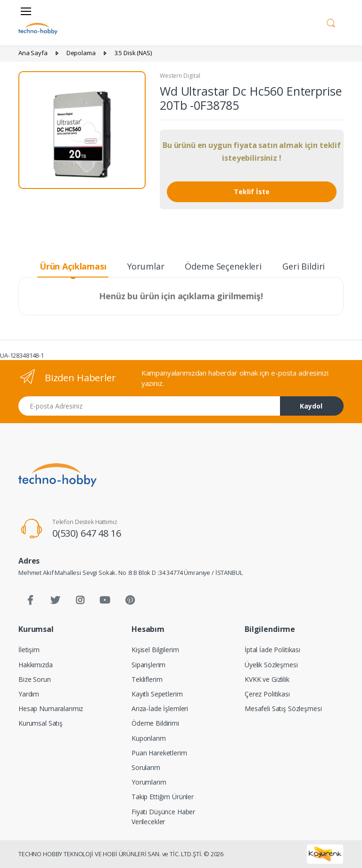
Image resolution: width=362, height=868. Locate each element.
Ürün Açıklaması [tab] (73, 266)
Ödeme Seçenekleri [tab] (223, 266)
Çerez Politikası (267, 694)
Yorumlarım (149, 782)
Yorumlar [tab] (146, 266)
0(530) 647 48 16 (87, 533)
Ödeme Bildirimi (155, 723)
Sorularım (146, 767)
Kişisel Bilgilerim (155, 650)
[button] (331, 22)
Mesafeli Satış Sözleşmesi (283, 708)
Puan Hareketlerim (159, 753)
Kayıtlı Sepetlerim (157, 694)
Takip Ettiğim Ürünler (163, 797)
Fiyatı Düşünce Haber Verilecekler (163, 817)
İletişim (29, 650)
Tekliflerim (147, 679)
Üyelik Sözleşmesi (271, 665)
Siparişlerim (148, 665)
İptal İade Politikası (272, 650)
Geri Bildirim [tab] (308, 266)
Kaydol (311, 406)
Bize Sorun (35, 679)
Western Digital (180, 76)
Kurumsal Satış (41, 723)
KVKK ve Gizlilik (267, 679)
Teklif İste (252, 192)
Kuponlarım (149, 738)
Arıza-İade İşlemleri (160, 708)
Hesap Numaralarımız (51, 708)
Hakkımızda (36, 665)
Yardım (29, 694)
